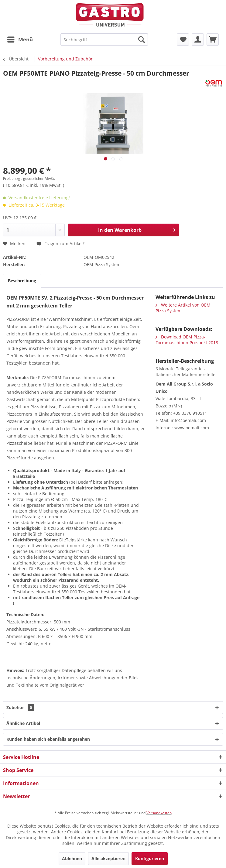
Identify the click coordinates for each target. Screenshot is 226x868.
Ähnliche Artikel (23, 723)
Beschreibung (22, 281)
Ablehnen (72, 858)
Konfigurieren (150, 858)
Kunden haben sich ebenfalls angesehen (48, 739)
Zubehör (20, 707)
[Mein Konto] (198, 39)
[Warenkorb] (213, 39)
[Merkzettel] (183, 39)
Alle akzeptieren (108, 858)
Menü (20, 39)
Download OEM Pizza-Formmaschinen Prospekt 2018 (187, 340)
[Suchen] (142, 39)
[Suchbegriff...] (104, 39)
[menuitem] (20, 39)
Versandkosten (159, 813)
